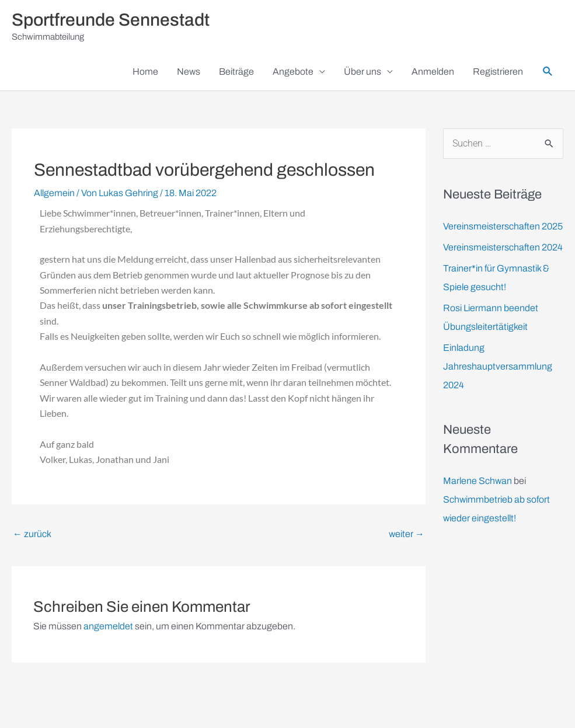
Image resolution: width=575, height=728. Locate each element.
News (189, 72)
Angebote (293, 72)
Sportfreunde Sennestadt (111, 20)
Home (145, 72)
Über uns (363, 72)
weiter (407, 534)
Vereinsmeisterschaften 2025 (503, 226)
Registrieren (498, 72)
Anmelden (433, 72)
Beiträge (236, 72)
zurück (32, 534)
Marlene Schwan (478, 481)
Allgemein (54, 193)
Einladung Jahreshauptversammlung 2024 (498, 366)
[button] (548, 72)
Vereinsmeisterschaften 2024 (503, 247)
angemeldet (108, 626)
